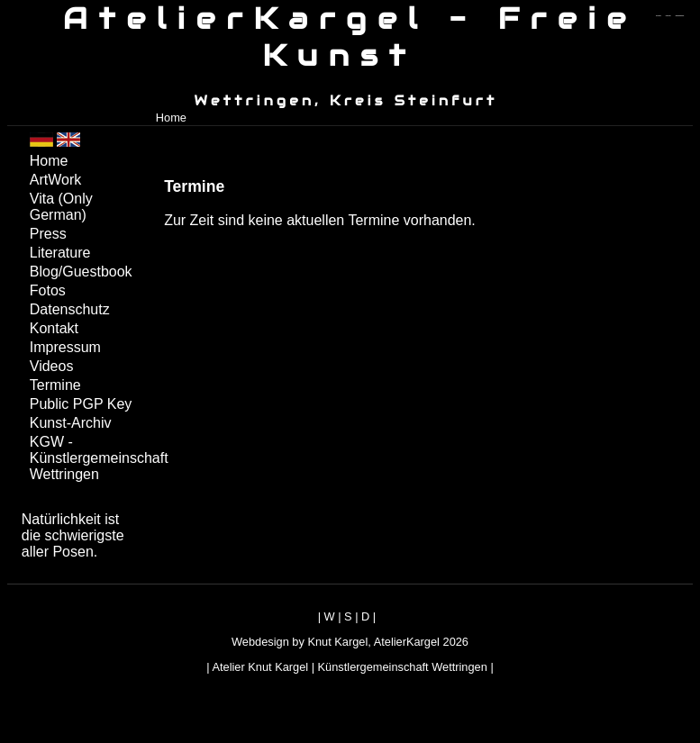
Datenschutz (70, 309)
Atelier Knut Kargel (260, 667)
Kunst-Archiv (71, 423)
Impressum (65, 347)
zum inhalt (668, 16)
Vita (61, 207)
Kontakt (54, 328)
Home (171, 118)
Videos (52, 366)
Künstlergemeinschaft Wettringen (403, 667)
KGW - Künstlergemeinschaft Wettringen (87, 458)
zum (680, 16)
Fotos (48, 290)
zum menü (658, 16)
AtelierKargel (407, 642)
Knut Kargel (337, 642)
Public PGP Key (81, 404)
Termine (55, 385)
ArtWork (55, 180)
